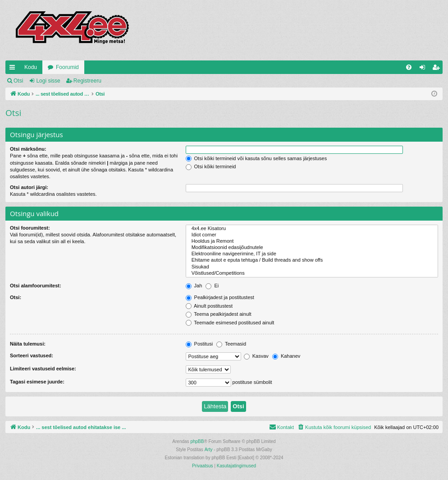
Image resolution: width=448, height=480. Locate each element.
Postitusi (199, 344)
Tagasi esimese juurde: (37, 382)
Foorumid (67, 67)
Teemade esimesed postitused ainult (230, 323)
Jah (194, 286)
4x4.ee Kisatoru (312, 229)
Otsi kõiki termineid (211, 166)
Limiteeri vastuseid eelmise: (43, 369)
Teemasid (231, 344)
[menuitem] (409, 67)
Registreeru (87, 81)
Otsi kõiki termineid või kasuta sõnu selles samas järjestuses (256, 158)
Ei (212, 286)
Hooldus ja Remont (312, 241)
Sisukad (312, 267)
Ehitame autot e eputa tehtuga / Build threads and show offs (312, 260)
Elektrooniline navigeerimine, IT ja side (312, 254)
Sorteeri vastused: (32, 355)
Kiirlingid (14, 69)
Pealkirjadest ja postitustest (220, 297)
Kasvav (256, 356)
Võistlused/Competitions (312, 273)
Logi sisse (48, 81)
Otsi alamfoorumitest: (36, 286)
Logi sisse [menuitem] (424, 69)
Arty (209, 450)
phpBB (197, 441)
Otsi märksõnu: (28, 149)
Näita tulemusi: (28, 344)
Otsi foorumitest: (30, 228)
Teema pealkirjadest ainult (219, 314)
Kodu (31, 67)
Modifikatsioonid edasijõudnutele (312, 248)
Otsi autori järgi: (29, 187)
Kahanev (286, 356)
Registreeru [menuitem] (438, 69)
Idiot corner (312, 235)
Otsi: (16, 297)
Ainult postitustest (209, 306)
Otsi (18, 81)
